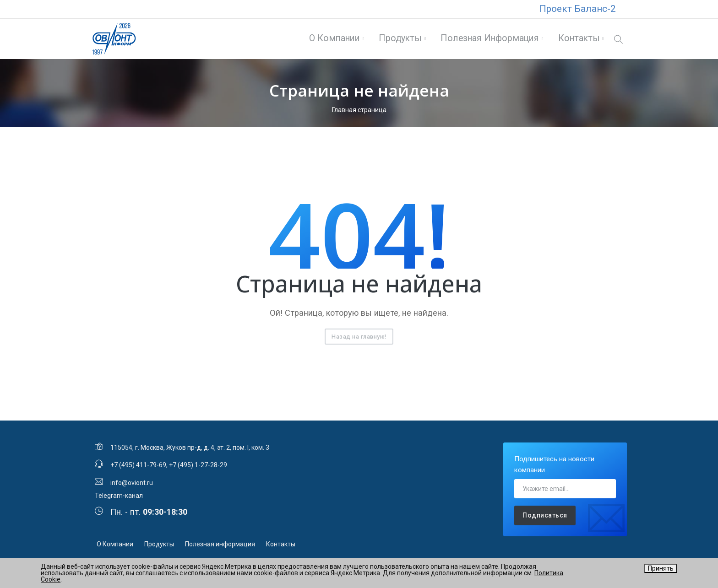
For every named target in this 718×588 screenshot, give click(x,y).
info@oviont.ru (132, 485)
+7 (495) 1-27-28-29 (198, 467)
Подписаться (545, 518)
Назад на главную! (359, 338)
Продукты (400, 40)
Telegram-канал (119, 497)
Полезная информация (489, 40)
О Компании (334, 40)
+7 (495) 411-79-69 (138, 467)
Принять (661, 568)
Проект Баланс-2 (578, 9)
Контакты (578, 40)
